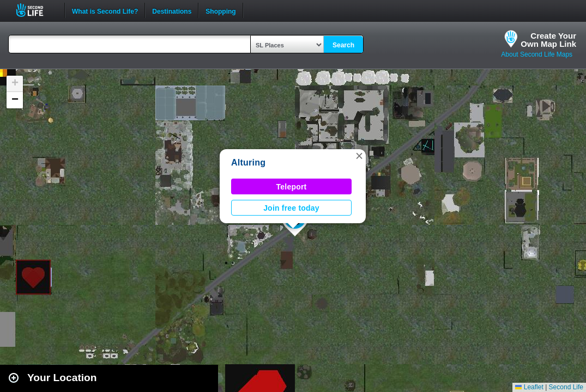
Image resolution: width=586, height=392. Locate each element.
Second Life (36, 10)
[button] (359, 156)
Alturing (248, 163)
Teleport (292, 187)
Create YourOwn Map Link (548, 40)
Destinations (172, 10)
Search (343, 45)
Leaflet (529, 387)
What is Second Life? (105, 10)
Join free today (291, 208)
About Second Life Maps (537, 54)
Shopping (220, 10)
